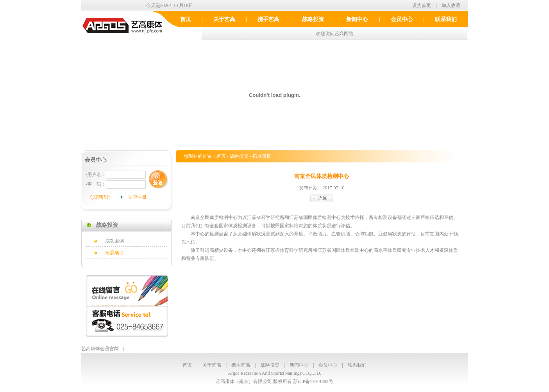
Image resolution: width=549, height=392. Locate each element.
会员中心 (402, 19)
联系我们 (446, 19)
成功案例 (114, 241)
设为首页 (422, 5)
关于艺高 (224, 19)
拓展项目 (114, 253)
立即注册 (137, 197)
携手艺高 (268, 19)
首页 (186, 19)
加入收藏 (451, 5)
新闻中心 (357, 19)
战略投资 (313, 19)
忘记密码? (100, 197)
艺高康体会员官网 (100, 349)
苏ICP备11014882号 (313, 381)
